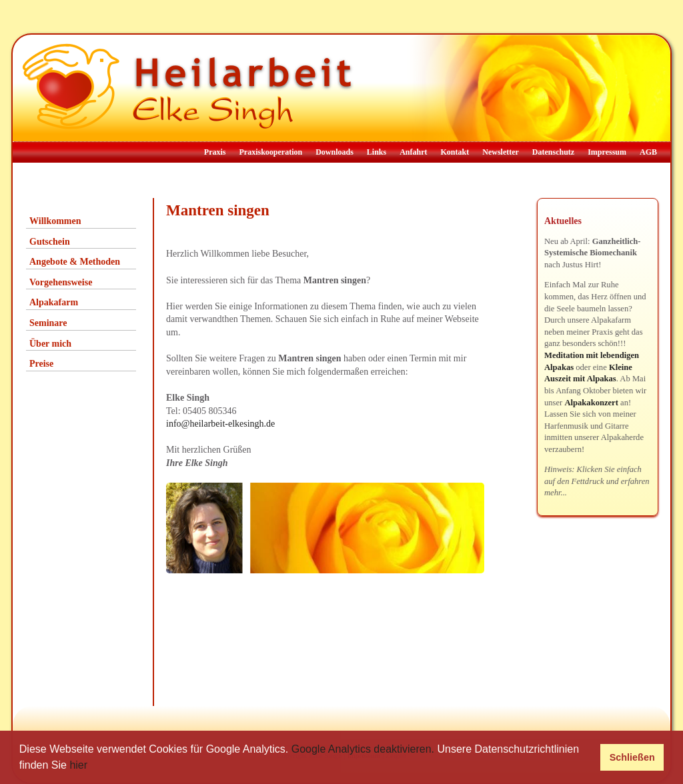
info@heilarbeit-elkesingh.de (220, 424)
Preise (41, 364)
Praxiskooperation (270, 152)
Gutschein (50, 242)
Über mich (50, 344)
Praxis (215, 152)
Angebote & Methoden (75, 262)
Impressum (607, 152)
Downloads (334, 152)
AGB (648, 152)
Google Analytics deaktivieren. (363, 749)
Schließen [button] (632, 757)
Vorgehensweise (61, 282)
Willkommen (55, 221)
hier (78, 765)
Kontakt (455, 152)
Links (377, 152)
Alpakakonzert (591, 403)
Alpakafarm (54, 302)
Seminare (48, 323)
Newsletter (501, 152)
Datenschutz (553, 152)
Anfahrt (413, 152)
